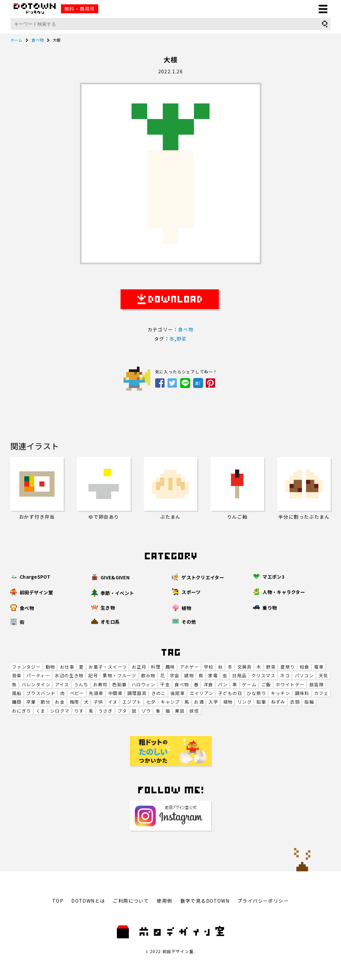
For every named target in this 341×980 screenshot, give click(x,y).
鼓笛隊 (317, 684)
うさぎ (105, 711)
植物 (228, 702)
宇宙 (175, 675)
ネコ (285, 675)
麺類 (17, 702)
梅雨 (74, 702)
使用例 (165, 901)
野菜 (271, 667)
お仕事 (67, 667)
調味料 (302, 693)
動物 (50, 667)
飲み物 (148, 675)
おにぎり (22, 711)
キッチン (280, 693)
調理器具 (137, 693)
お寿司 (100, 684)
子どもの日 (230, 693)
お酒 (199, 702)
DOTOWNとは (88, 901)
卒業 (31, 702)
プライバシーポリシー (263, 901)
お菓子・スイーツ (108, 667)
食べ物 (182, 684)
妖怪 (194, 711)
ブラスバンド (41, 693)
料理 (156, 667)
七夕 (151, 702)
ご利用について (131, 901)
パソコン (304, 675)
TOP (58, 901)
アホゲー (189, 667)
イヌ (113, 702)
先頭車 (96, 693)
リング (245, 702)
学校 (209, 667)
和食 (305, 667)
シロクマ (60, 711)
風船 (17, 693)
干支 (165, 684)
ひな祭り (256, 693)
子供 (98, 702)
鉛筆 (261, 702)
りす (79, 711)
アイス (62, 684)
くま (41, 711)
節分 (45, 702)
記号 (93, 675)
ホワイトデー (290, 684)
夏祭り (288, 667)
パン (223, 684)
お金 (60, 702)
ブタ (122, 711)
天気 (324, 675)
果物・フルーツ (119, 675)
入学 (213, 702)
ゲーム (249, 684)
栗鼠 (180, 711)
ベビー (77, 693)
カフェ (321, 693)
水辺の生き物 (69, 675)
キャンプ (170, 702)
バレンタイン (36, 684)
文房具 (245, 667)
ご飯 (266, 684)
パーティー (38, 675)
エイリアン (202, 693)
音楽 (17, 675)
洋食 (208, 684)
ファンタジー (26, 667)
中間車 (115, 693)
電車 (319, 667)
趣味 (170, 667)
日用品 (239, 675)
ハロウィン (144, 684)
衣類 (295, 702)
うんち (81, 684)
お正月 (139, 667)
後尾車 (178, 693)
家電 (213, 675)
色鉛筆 (119, 684)
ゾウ (146, 711)
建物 (189, 675)
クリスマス (263, 675)
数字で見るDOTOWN (205, 901)
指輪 (309, 702)
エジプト (132, 702)
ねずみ (278, 702)
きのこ (158, 693)
